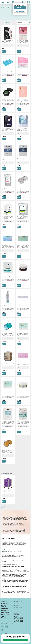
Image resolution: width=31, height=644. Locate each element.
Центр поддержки (5, 604)
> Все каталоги (6, 507)
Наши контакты (17, 606)
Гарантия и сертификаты (4, 606)
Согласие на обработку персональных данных (18, 621)
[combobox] (23, 23)
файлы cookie (18, 638)
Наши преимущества (18, 608)
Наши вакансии (17, 612)
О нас (15, 604)
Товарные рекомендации (4, 617)
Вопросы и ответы (5, 613)
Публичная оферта (5, 611)
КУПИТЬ (4, 51)
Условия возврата (5, 609)
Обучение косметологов (16, 614)
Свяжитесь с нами (5, 615)
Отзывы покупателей (18, 610)
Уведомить (4, 403)
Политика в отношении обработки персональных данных (18, 618)
